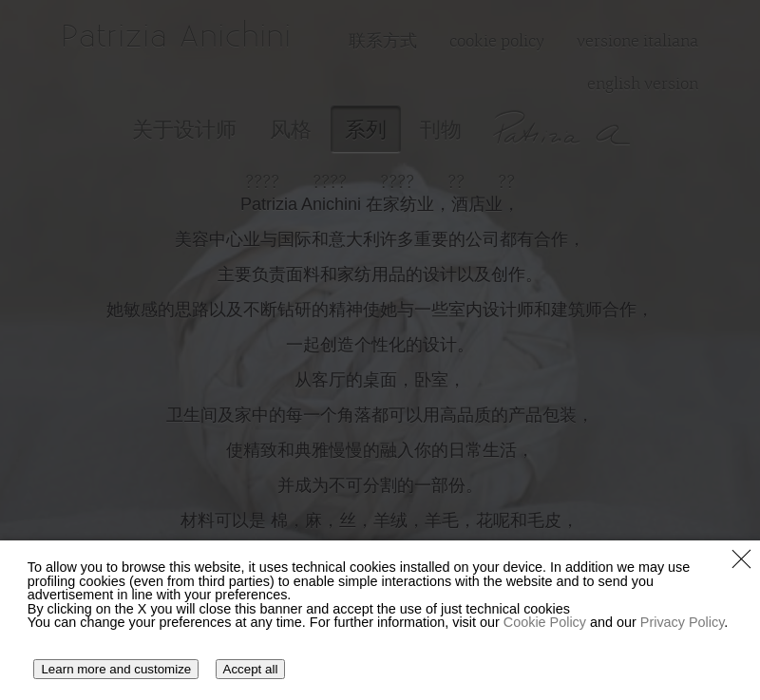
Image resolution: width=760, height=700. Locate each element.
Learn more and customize (116, 669)
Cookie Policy (545, 622)
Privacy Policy (683, 622)
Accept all (251, 669)
